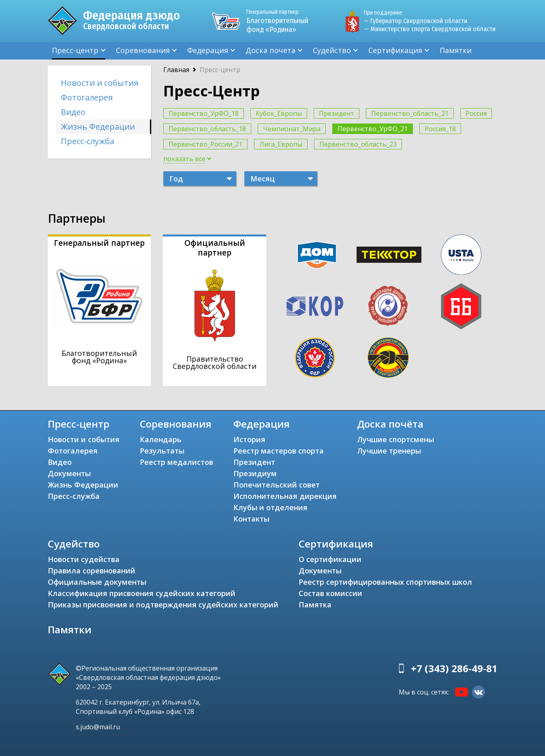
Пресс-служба (88, 141)
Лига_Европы (281, 144)
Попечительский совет (277, 485)
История (249, 439)
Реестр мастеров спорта (279, 451)
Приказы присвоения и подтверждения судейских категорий (163, 605)
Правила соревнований (92, 571)
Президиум (255, 473)
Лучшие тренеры (389, 451)
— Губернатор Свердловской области (416, 21)
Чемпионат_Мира (292, 129)
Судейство (332, 50)
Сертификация (395, 50)
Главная (176, 70)
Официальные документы (97, 582)
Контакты (251, 519)
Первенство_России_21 (205, 144)
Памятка (315, 605)
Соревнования (143, 50)
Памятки (456, 50)
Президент (337, 113)
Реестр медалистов (176, 462)
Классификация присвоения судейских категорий (142, 593)
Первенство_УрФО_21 (373, 129)
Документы (69, 473)
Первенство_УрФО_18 (204, 113)
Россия (476, 113)
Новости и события (99, 83)
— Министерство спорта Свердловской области (430, 29)
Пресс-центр (75, 50)
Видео (73, 112)
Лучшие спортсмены (395, 439)
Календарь (161, 439)
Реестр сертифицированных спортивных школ (385, 582)
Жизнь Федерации (98, 127)
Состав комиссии (330, 593)
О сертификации (330, 559)
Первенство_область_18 (207, 129)
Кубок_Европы (279, 113)
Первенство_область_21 (410, 113)
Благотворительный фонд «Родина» (281, 21)
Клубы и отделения (270, 507)
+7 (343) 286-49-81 (454, 668)
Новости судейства (84, 559)
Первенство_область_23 (358, 144)
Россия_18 (440, 129)
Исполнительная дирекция (285, 496)
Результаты (162, 451)
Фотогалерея (87, 97)
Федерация (208, 50)
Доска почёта (270, 50)
